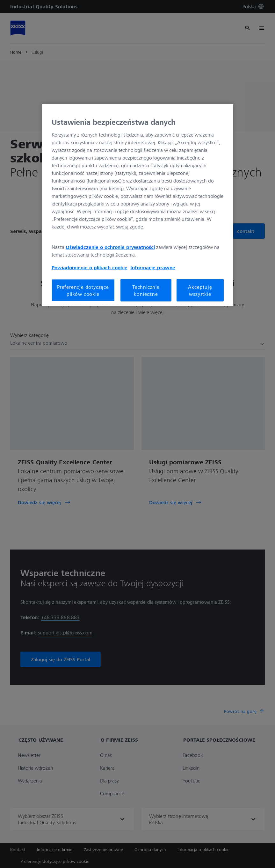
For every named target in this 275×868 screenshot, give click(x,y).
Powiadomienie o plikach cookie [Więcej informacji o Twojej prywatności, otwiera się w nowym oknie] (90, 267)
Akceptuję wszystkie (200, 290)
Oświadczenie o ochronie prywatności (110, 247)
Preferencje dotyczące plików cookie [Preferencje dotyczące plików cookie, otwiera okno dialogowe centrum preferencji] (83, 290)
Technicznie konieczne (146, 290)
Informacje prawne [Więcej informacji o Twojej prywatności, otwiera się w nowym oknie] (153, 267)
